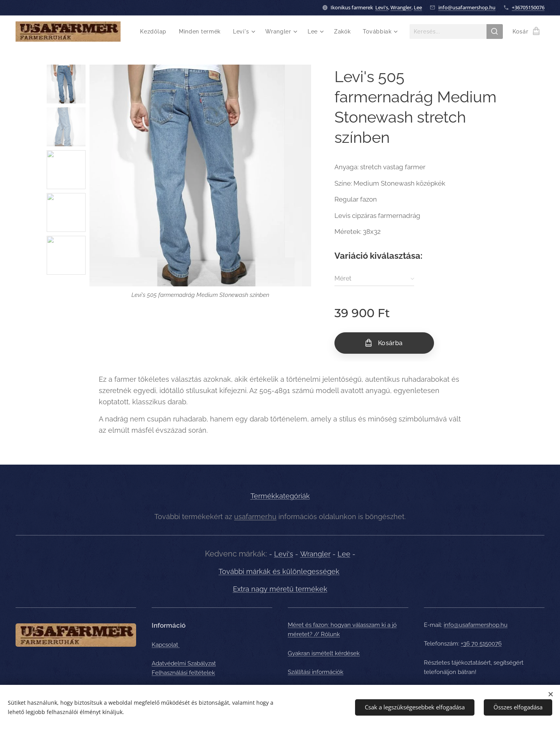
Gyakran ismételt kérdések (324, 653)
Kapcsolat (166, 644)
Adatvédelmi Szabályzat (184, 663)
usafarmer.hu (255, 516)
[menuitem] (155, 32)
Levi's (382, 7)
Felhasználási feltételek (183, 673)
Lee (418, 7)
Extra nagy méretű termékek (280, 589)
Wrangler (401, 7)
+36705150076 (528, 7)
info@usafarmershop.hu (467, 7)
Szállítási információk (316, 672)
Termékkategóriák (280, 496)
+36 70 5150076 (481, 644)
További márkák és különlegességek (279, 571)
